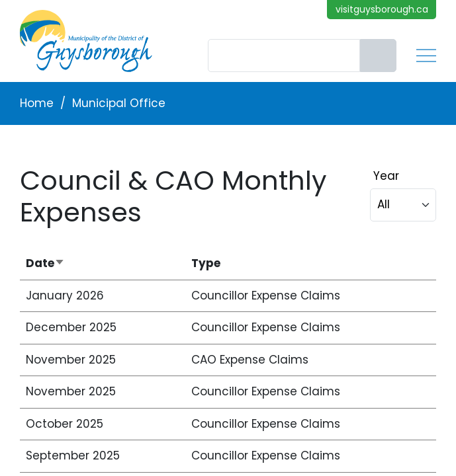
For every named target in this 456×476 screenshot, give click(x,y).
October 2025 (65, 424)
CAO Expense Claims (250, 360)
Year (386, 176)
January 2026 (65, 296)
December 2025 (71, 327)
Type (206, 263)
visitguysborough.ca (382, 9)
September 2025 (73, 456)
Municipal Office (119, 103)
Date (85, 263)
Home (37, 103)
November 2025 (71, 360)
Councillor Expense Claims (266, 296)
